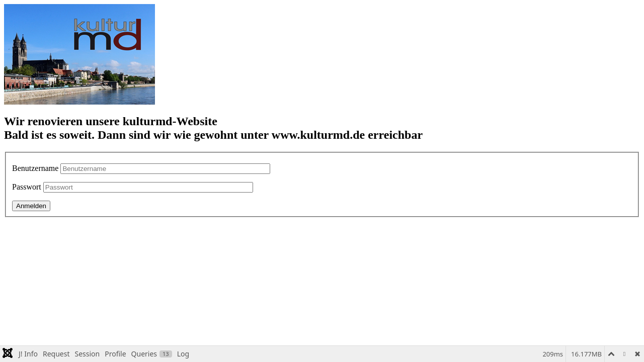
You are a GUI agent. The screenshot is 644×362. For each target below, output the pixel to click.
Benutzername (35, 168)
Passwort (27, 187)
